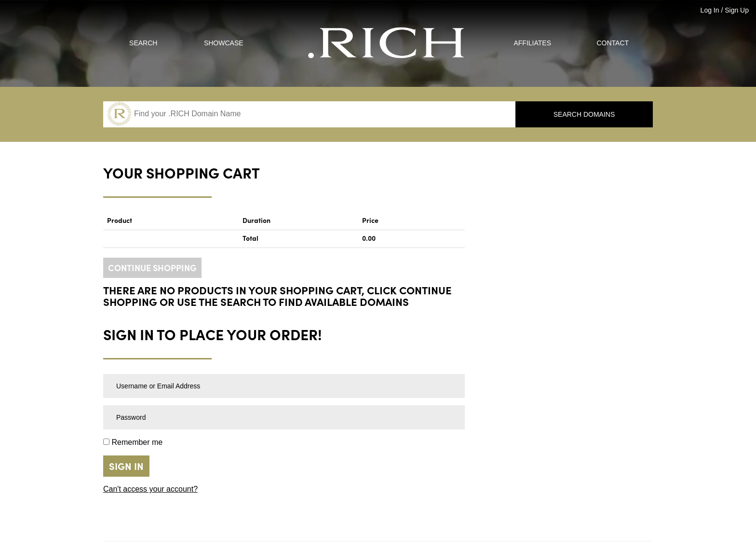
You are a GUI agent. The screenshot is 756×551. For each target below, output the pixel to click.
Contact (613, 43)
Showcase (224, 43)
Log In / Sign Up (725, 10)
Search (143, 43)
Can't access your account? (150, 489)
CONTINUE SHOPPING (152, 269)
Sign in (126, 467)
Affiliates (532, 43)
